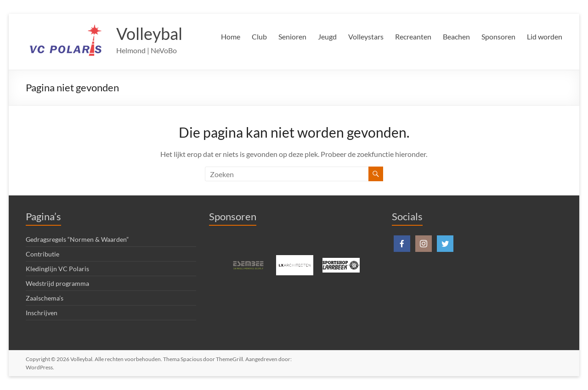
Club (259, 36)
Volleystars (366, 36)
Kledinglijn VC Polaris (57, 269)
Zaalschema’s (45, 298)
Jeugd (327, 36)
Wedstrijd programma (57, 283)
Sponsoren (498, 36)
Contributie (42, 254)
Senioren (292, 36)
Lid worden (545, 36)
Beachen (456, 36)
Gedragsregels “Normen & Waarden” (77, 239)
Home (231, 36)
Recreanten (413, 36)
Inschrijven (42, 313)
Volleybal (149, 33)
